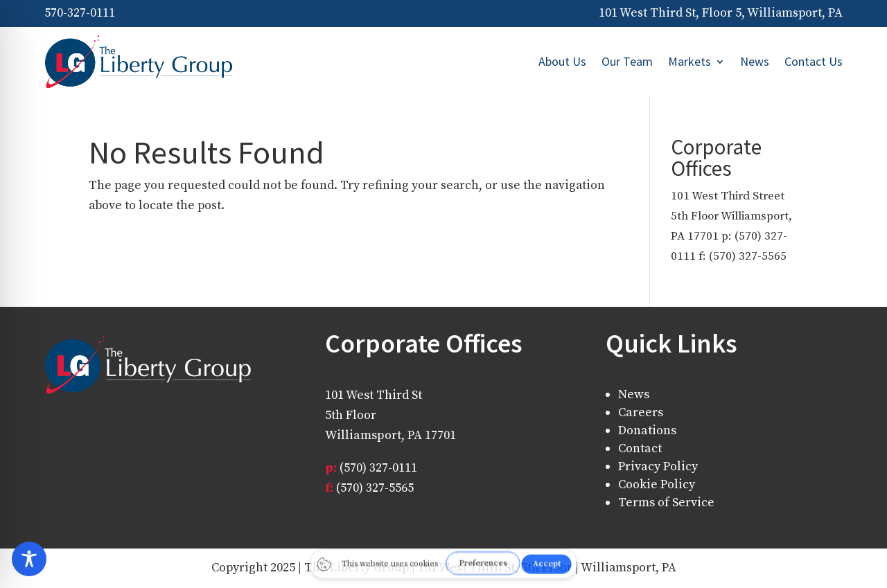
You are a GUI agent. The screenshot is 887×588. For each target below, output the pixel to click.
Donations (647, 430)
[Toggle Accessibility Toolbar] (442, 559)
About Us (562, 61)
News (755, 61)
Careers (641, 412)
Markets (690, 61)
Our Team (627, 61)
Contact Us (814, 61)
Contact (640, 448)
